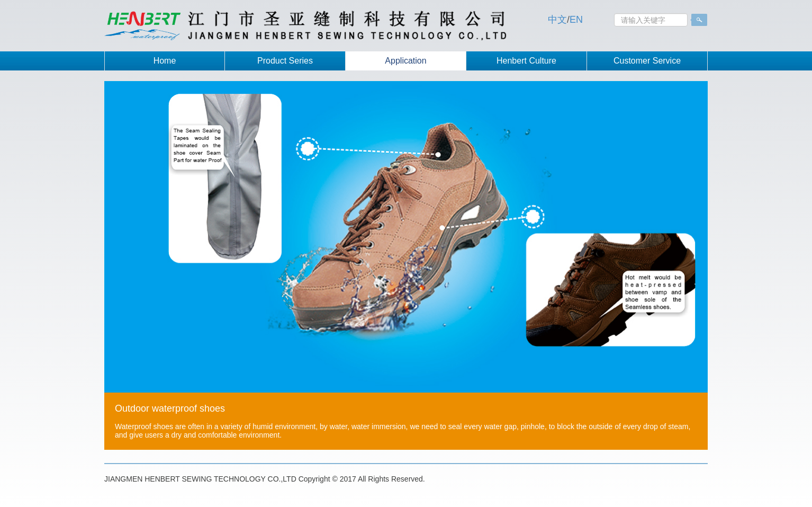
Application (405, 61)
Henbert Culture (526, 61)
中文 (557, 20)
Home (165, 61)
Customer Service (647, 61)
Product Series (285, 61)
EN (576, 20)
